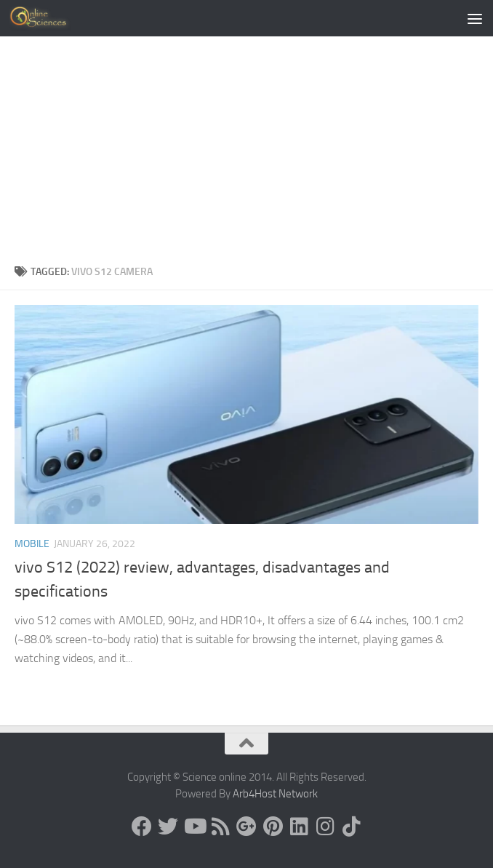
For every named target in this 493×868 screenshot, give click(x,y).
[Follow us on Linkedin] (299, 827)
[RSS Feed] (220, 827)
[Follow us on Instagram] (325, 827)
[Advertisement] (246, 154)
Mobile (32, 544)
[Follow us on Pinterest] (273, 827)
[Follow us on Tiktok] (351, 827)
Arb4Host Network (275, 794)
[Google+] (246, 827)
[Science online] (142, 827)
